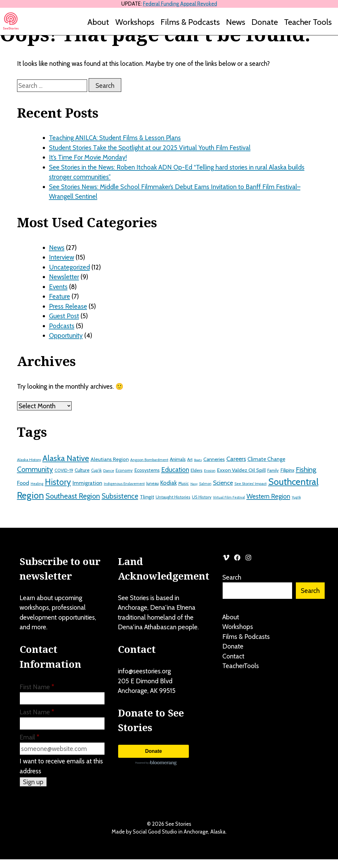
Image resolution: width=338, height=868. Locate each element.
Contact (233, 656)
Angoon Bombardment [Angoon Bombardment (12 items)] (149, 460)
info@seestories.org (144, 671)
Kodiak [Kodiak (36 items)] (169, 483)
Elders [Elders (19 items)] (197, 470)
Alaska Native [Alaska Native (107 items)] (66, 458)
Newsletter (64, 277)
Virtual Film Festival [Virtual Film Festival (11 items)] (229, 497)
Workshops (135, 22)
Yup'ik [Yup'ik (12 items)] (296, 497)
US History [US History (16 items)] (202, 497)
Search (232, 577)
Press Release (68, 306)
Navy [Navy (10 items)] (194, 484)
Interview (62, 257)
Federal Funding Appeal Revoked (180, 4)
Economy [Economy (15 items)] (124, 470)
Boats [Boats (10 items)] (198, 460)
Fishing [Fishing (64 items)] (306, 469)
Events (58, 287)
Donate (265, 22)
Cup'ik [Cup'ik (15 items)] (96, 470)
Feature (60, 296)
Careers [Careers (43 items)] (236, 459)
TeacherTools (241, 666)
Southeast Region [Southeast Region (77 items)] (73, 496)
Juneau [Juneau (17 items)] (153, 483)
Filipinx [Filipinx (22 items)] (287, 470)
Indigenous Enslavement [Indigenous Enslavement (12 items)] (124, 484)
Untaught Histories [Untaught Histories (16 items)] (173, 497)
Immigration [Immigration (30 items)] (87, 483)
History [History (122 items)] (58, 482)
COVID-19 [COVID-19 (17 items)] (64, 470)
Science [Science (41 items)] (223, 483)
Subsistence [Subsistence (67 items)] (120, 496)
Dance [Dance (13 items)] (109, 470)
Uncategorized (69, 267)
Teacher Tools (308, 22)
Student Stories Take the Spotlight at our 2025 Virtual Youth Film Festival (150, 148)
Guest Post (64, 316)
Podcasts (62, 326)
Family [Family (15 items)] (273, 470)
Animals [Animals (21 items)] (178, 459)
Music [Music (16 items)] (184, 483)
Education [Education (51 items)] (175, 470)
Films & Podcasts (190, 22)
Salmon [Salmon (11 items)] (205, 484)
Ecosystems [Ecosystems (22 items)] (147, 470)
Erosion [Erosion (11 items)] (210, 471)
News (236, 22)
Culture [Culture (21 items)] (82, 470)
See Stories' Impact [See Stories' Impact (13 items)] (251, 484)
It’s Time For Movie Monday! (88, 157)
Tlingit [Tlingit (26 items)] (147, 497)
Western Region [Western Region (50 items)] (268, 496)
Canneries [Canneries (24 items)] (214, 459)
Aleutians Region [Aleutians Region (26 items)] (110, 459)
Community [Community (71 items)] (35, 469)
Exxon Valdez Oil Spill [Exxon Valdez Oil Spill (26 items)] (241, 470)
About (98, 22)
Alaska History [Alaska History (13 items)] (29, 460)
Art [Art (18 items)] (190, 459)
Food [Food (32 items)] (23, 483)
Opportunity (66, 335)
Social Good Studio (155, 832)
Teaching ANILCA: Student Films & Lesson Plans (115, 138)
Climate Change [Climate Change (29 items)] (266, 459)
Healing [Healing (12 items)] (37, 484)
